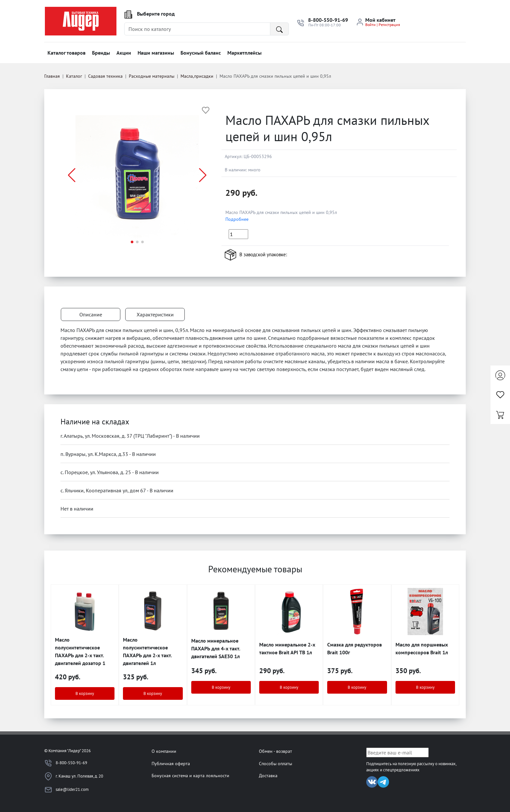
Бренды (101, 53)
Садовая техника (105, 76)
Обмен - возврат (275, 751)
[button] (203, 175)
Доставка (268, 775)
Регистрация (389, 25)
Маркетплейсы (244, 53)
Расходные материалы (152, 76)
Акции (124, 53)
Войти (370, 25)
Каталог (74, 76)
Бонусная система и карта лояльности (190, 775)
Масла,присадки (197, 76)
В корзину (85, 693)
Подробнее (237, 219)
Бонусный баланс (201, 53)
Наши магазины (156, 53)
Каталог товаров (67, 53)
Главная (52, 76)
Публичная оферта (171, 763)
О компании (164, 751)
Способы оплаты (275, 763)
